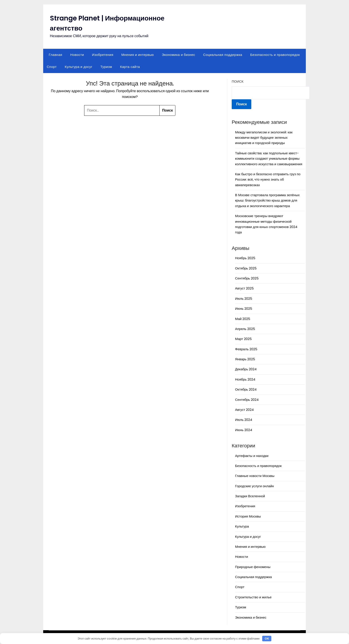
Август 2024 (244, 410)
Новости (77, 55)
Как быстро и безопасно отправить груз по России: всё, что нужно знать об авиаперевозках (268, 179)
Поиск (238, 81)
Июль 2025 (244, 299)
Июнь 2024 (244, 430)
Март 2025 (243, 339)
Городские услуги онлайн (255, 486)
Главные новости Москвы (255, 476)
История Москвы (248, 516)
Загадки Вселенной (250, 496)
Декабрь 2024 (246, 369)
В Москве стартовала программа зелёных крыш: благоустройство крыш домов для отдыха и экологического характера (267, 200)
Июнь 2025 (244, 309)
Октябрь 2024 (246, 389)
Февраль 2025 (246, 349)
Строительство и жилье (253, 597)
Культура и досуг (79, 67)
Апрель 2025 (245, 329)
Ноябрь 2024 (245, 379)
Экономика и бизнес (179, 55)
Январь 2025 (245, 359)
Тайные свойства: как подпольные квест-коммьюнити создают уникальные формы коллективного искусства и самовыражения (269, 159)
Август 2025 (244, 288)
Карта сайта (130, 67)
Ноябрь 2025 (245, 258)
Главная (56, 55)
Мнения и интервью (138, 55)
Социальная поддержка (223, 55)
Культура (242, 526)
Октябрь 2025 (246, 268)
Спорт (52, 67)
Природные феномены (253, 567)
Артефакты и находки (252, 456)
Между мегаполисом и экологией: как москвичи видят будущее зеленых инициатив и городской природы (264, 138)
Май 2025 (243, 319)
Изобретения (103, 55)
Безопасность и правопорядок (275, 55)
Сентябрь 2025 (247, 278)
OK (267, 639)
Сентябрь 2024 (247, 400)
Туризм (106, 67)
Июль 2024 (244, 420)
